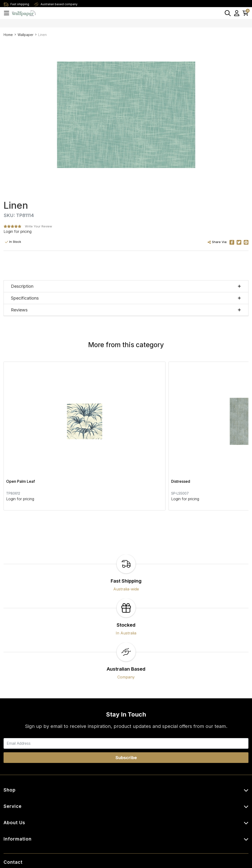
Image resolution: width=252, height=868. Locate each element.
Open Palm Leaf (21, 424)
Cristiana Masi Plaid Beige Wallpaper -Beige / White (206, 426)
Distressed (98, 424)
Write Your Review (39, 226)
